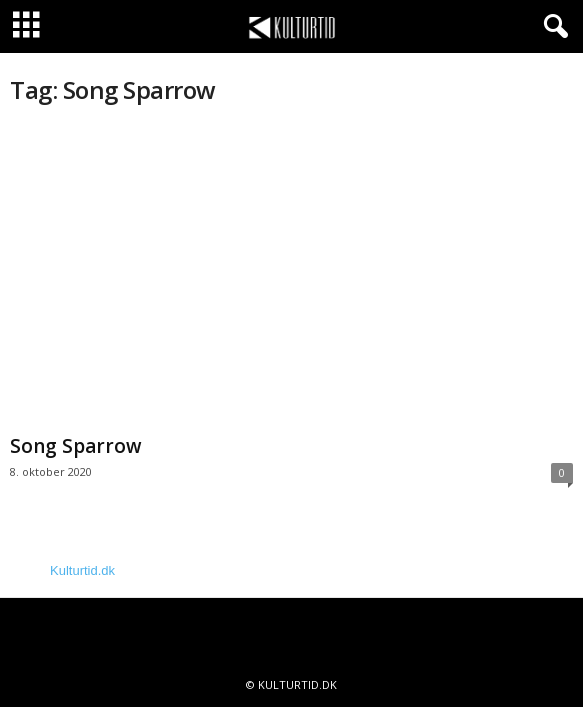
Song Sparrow (76, 446)
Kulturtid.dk (82, 570)
